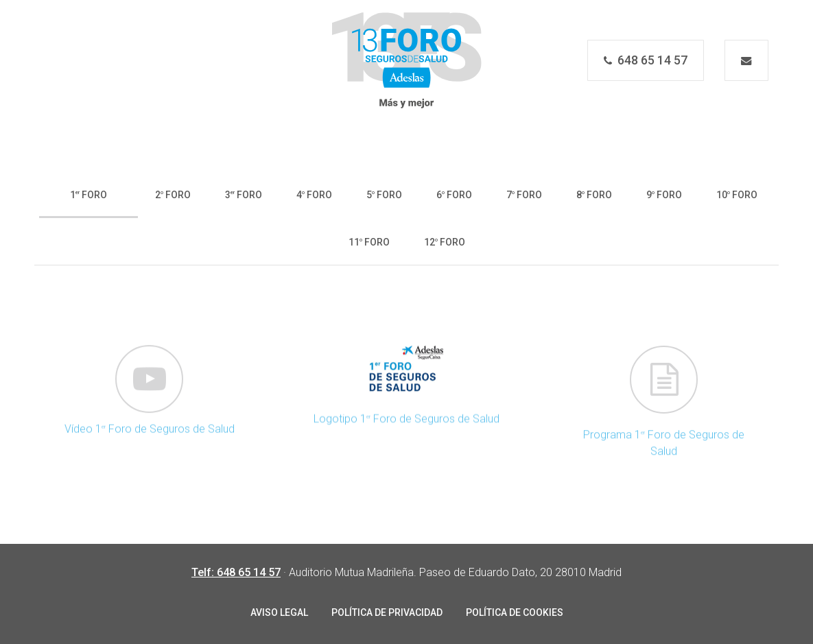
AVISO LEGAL (279, 612)
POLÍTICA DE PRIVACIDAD (387, 612)
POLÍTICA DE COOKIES (515, 612)
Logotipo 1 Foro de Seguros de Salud (406, 429)
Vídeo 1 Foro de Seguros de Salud (150, 439)
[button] (89, 194)
